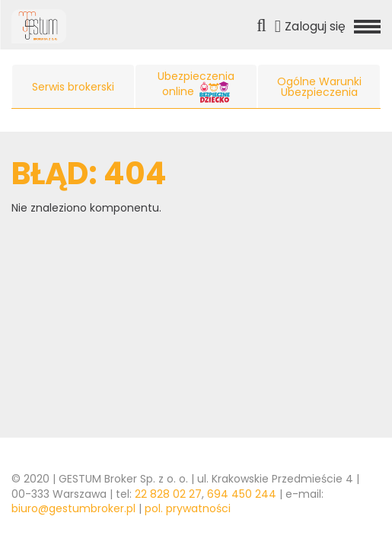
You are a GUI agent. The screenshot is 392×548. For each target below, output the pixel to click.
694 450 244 (242, 494)
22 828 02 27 (168, 494)
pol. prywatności (188, 508)
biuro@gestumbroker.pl (73, 508)
